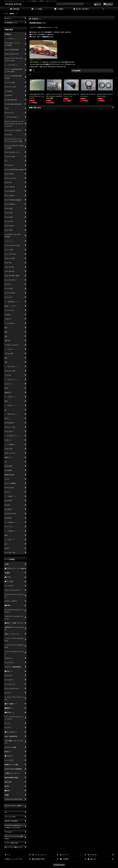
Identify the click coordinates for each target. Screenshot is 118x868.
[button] (103, 9)
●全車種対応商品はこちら (38, 23)
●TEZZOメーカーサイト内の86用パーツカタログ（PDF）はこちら (50, 32)
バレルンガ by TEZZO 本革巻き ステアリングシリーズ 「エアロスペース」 (53, 64)
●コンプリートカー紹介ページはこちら (42, 34)
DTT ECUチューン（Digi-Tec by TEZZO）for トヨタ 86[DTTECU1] (52, 62)
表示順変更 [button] (76, 71)
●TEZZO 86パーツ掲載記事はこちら (41, 37)
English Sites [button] (59, 865)
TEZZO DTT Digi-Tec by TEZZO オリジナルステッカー (48, 67)
